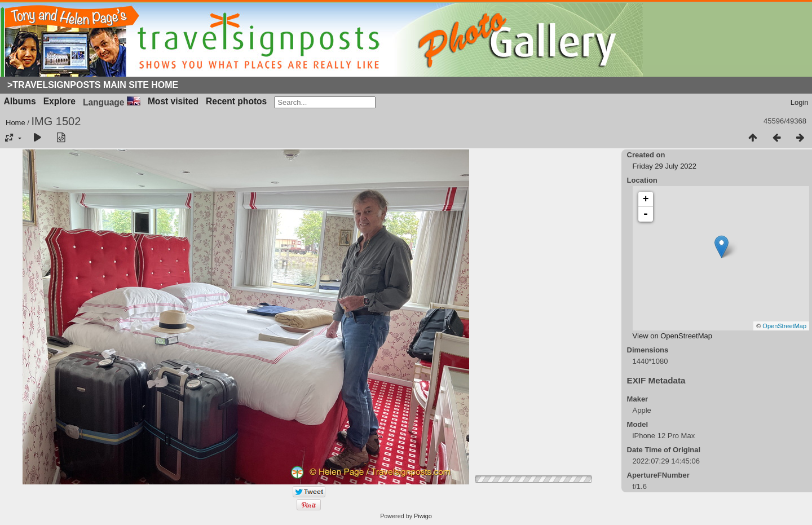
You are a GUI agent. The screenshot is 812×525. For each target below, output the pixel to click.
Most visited (173, 101)
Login (800, 102)
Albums (20, 101)
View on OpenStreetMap (672, 336)
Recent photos (236, 101)
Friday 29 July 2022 (665, 166)
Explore (59, 101)
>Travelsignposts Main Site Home (93, 85)
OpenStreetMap (784, 326)
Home (16, 123)
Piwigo (423, 516)
